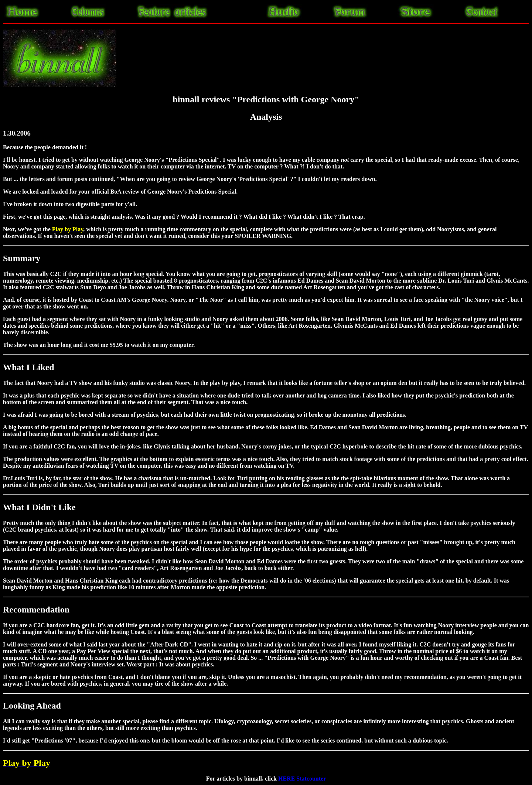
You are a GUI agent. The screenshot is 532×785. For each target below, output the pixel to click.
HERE (287, 779)
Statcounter (311, 779)
